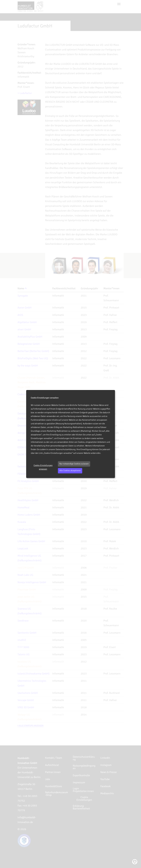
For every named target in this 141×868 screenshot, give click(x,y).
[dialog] (71, 434)
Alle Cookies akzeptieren (70, 471)
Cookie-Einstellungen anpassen (43, 467)
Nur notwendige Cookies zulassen (74, 464)
